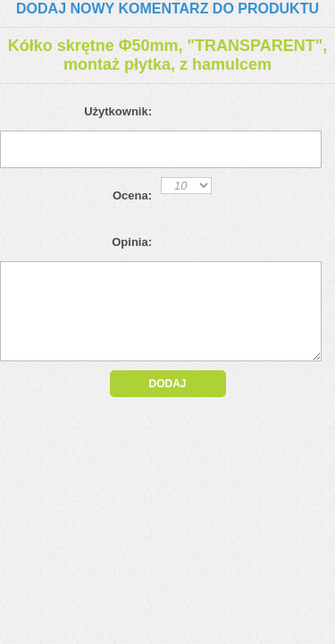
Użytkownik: (118, 111)
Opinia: (132, 242)
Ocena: (132, 195)
